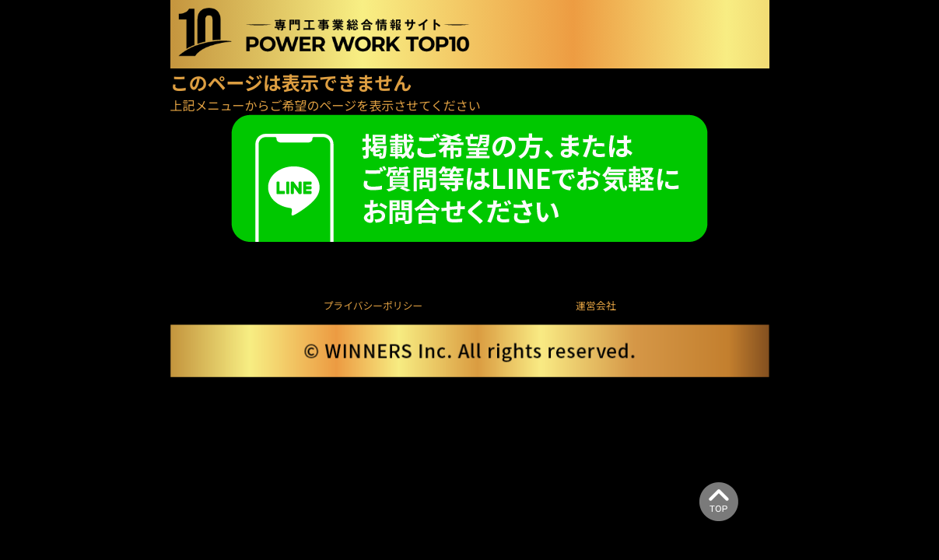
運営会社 (596, 305)
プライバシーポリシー (373, 305)
